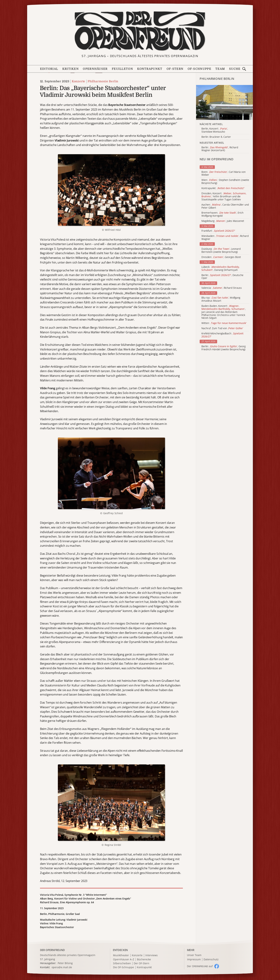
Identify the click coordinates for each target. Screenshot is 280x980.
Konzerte (78, 81)
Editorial (49, 69)
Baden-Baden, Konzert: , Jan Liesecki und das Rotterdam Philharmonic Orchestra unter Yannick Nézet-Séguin (223, 312)
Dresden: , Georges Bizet (221, 257)
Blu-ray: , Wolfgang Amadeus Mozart (221, 299)
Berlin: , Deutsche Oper (222, 277)
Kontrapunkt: (223, 188)
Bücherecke (144, 960)
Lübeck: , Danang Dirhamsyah (221, 269)
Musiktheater (121, 955)
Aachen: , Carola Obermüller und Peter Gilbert (225, 206)
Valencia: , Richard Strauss (222, 288)
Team (220, 69)
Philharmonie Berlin (103, 81)
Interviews (152, 955)
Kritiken (71, 69)
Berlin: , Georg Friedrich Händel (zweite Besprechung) (223, 348)
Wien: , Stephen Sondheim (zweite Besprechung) (225, 182)
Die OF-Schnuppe (123, 967)
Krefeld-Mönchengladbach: (222, 335)
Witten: (224, 323)
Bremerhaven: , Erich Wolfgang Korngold (222, 214)
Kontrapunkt (150, 69)
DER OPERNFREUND (52, 950)
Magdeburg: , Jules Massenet (223, 221)
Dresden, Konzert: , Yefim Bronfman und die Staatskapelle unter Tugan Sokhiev (224, 196)
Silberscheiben (122, 963)
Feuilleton (122, 69)
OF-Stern (175, 69)
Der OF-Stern (142, 963)
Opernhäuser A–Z (124, 960)
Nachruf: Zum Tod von (222, 328)
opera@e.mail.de (62, 967)
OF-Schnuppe (199, 69)
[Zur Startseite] (140, 31)
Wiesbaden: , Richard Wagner (225, 238)
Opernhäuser (95, 69)
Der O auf (200, 966)
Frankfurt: (218, 231)
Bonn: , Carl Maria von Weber (223, 174)
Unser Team (194, 955)
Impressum (194, 960)
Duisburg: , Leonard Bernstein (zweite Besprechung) (221, 250)
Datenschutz (211, 960)
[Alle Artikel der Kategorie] (224, 102)
